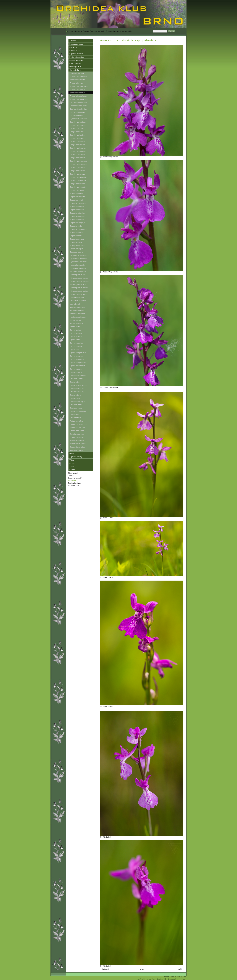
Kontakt (72, 470)
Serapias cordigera (77, 434)
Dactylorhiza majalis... (78, 168)
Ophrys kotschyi (76, 346)
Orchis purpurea (76, 408)
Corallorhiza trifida (77, 116)
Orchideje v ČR (75, 67)
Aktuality (73, 41)
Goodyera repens (76, 252)
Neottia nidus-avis (77, 324)
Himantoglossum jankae (79, 288)
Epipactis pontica (76, 236)
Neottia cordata (76, 320)
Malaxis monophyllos (78, 307)
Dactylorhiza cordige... (78, 122)
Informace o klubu (76, 44)
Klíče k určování (75, 63)
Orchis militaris (75, 395)
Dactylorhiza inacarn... (78, 138)
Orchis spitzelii (75, 418)
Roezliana (73, 47)
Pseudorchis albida (77, 431)
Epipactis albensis (77, 194)
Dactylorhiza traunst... (78, 184)
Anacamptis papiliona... (79, 96)
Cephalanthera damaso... (79, 103)
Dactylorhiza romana (78, 174)
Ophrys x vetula (76, 369)
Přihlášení (72, 480)
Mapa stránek (73, 473)
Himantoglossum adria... (79, 275)
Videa (72, 460)
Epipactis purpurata (77, 239)
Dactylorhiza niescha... (78, 171)
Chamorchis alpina (77, 298)
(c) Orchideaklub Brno (147, 979)
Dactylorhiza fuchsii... (78, 125)
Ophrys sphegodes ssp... (79, 363)
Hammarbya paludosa (78, 268)
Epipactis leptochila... (78, 213)
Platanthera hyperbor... (78, 424)
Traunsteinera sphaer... (79, 447)
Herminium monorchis (78, 272)
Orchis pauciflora (76, 405)
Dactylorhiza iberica (77, 135)
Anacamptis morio (77, 83)
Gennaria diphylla (76, 249)
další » (181, 969)
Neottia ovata (75, 327)
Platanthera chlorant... (78, 428)
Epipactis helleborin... (78, 203)
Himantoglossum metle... (79, 291)
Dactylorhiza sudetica (78, 181)
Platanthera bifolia (77, 421)
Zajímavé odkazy (76, 457)
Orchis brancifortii (76, 379)
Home (71, 31)
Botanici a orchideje (77, 60)
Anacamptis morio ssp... (79, 86)
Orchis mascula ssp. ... (78, 385)
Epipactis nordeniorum (78, 229)
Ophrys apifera (75, 330)
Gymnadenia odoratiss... (79, 262)
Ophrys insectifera (77, 343)
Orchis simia (75, 415)
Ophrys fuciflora (76, 337)
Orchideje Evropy (81, 31)
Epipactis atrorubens (78, 197)
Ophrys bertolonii (76, 333)
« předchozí (105, 969)
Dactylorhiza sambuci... (79, 177)
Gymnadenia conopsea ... (79, 255)
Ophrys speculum (76, 356)
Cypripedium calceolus (78, 119)
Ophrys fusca (75, 340)
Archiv (72, 467)
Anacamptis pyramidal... (79, 99)
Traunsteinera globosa (78, 444)
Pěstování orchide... (77, 57)
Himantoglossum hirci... (79, 285)
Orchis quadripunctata (78, 411)
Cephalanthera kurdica (78, 106)
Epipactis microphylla (78, 223)
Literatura (73, 454)
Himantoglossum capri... (79, 278)
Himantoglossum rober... (79, 294)
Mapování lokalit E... (77, 450)
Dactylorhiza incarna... (78, 142)
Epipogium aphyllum (77, 246)
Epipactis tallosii (76, 242)
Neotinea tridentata (77, 311)
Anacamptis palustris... (78, 90)
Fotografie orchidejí (97, 31)
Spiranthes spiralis (77, 437)
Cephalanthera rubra (78, 112)
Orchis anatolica (76, 372)
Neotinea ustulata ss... (78, 314)
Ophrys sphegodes (77, 359)
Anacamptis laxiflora (77, 80)
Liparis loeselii (75, 304)
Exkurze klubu (75, 50)
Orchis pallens (75, 398)
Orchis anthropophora (78, 376)
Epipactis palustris (77, 233)
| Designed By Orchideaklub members (171, 979)
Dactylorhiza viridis (77, 190)
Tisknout (71, 475)
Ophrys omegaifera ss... (79, 353)
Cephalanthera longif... (78, 109)
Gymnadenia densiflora (79, 259)
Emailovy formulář (75, 478)
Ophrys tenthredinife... (78, 366)
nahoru (142, 969)
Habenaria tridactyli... (78, 265)
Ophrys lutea (75, 350)
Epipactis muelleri (76, 226)
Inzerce (72, 463)
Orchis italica (75, 382)
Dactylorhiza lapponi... (78, 151)
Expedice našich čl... (77, 54)
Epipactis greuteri (76, 200)
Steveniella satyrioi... (78, 441)
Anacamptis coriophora (79, 77)
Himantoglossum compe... (80, 281)
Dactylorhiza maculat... (78, 155)
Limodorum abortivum (78, 301)
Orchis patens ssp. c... (78, 402)
